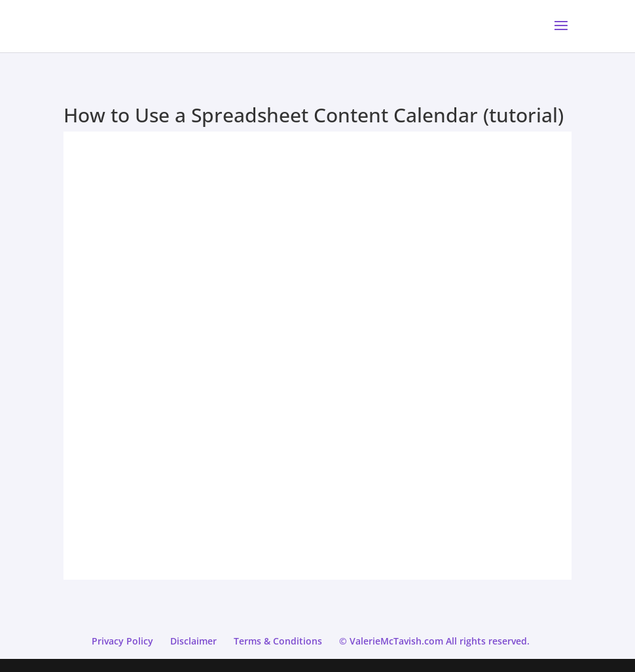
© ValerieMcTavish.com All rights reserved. (434, 641)
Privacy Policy (122, 641)
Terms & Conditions (278, 641)
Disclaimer (193, 641)
